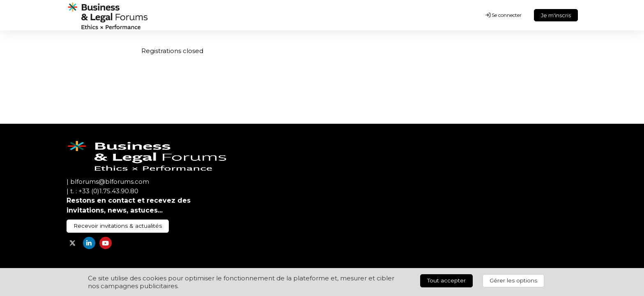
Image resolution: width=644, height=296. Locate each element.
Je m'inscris (556, 15)
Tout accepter (446, 280)
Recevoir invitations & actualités (118, 226)
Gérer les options (513, 280)
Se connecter (504, 15)
